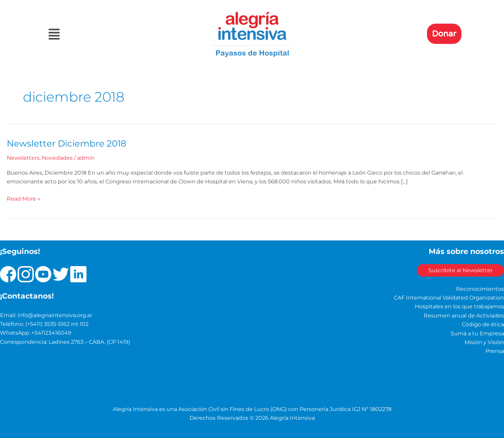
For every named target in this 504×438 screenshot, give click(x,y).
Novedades (57, 158)
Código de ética (483, 324)
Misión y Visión (484, 342)
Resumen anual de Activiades (464, 315)
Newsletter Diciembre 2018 (67, 143)
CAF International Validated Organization (449, 297)
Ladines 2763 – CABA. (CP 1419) (89, 341)
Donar (444, 34)
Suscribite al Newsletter (458, 270)
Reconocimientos (480, 288)
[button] (111, 34)
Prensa (495, 351)
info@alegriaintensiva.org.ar (55, 315)
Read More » (23, 198)
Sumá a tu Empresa (477, 333)
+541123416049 (51, 332)
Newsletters (23, 158)
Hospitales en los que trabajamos (459, 306)
